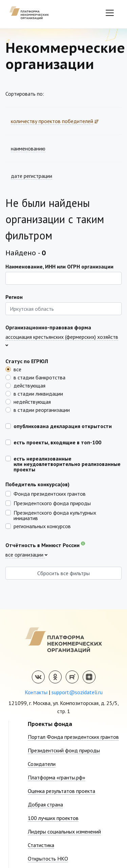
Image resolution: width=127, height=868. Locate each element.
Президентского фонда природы (52, 503)
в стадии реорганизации (42, 409)
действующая (29, 385)
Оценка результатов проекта (61, 791)
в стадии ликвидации (38, 393)
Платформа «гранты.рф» (57, 777)
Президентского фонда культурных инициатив (55, 515)
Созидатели (42, 764)
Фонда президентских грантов (50, 493)
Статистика (41, 845)
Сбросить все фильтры (63, 573)
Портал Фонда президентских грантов (73, 737)
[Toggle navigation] (110, 13)
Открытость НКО (48, 859)
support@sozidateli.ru (77, 692)
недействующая (32, 401)
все (17, 369)
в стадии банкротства (39, 377)
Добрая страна (45, 804)
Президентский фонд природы (64, 750)
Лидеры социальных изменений (64, 831)
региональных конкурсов (42, 526)
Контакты (36, 692)
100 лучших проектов (53, 818)
